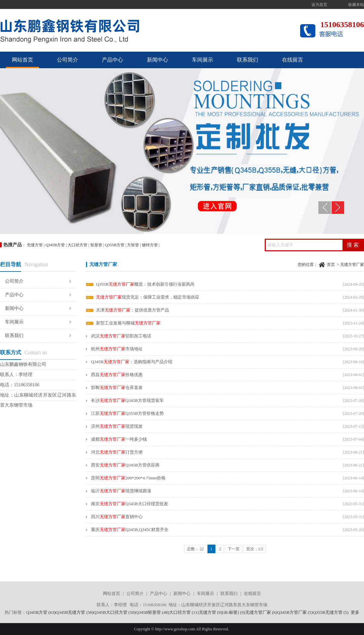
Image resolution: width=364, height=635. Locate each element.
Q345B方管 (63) (41, 612)
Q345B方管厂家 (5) (295, 612)
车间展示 (203, 60)
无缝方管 (35, 245)
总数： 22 (195, 549)
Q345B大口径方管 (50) (114, 612)
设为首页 (319, 5)
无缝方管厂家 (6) (261, 612)
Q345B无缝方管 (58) (74, 612)
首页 (331, 265)
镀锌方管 (150, 245)
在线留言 (293, 60)
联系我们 (248, 60)
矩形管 (96, 245)
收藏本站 (356, 5)
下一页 (234, 549)
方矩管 (133, 245)
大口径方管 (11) (184, 612)
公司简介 (68, 60)
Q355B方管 (115, 245)
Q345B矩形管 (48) (152, 612)
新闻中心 (158, 60)
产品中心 (113, 60)
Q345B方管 (55, 245)
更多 (355, 612)
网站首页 (23, 60)
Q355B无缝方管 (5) (331, 612)
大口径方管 (77, 245)
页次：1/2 (255, 549)
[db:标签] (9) (234, 612)
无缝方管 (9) (210, 612)
